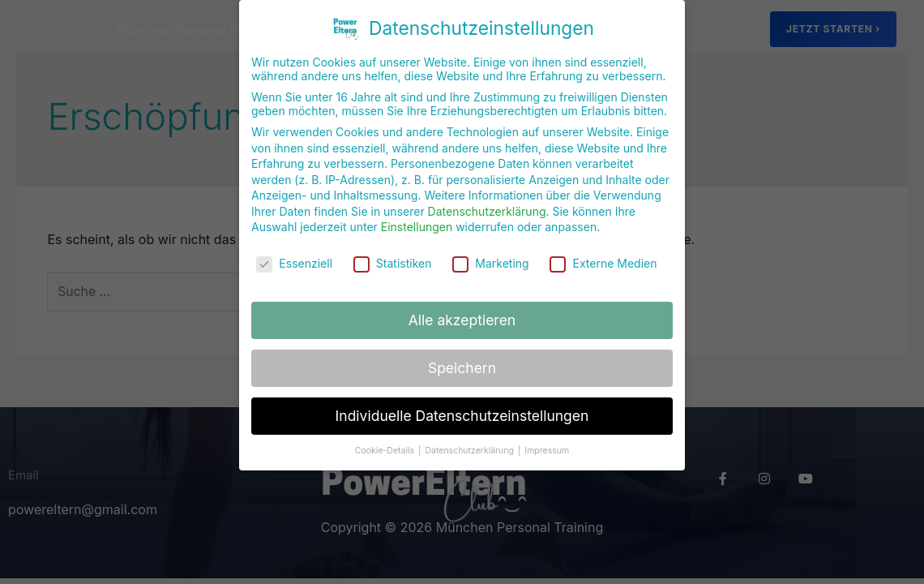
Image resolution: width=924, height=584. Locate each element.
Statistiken (393, 245)
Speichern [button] (462, 349)
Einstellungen (417, 209)
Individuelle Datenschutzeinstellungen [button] (462, 397)
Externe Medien (603, 245)
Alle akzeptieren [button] (462, 301)
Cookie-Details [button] (386, 432)
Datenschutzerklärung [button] (470, 432)
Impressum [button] (547, 432)
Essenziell (294, 245)
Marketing (490, 245)
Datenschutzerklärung (487, 193)
